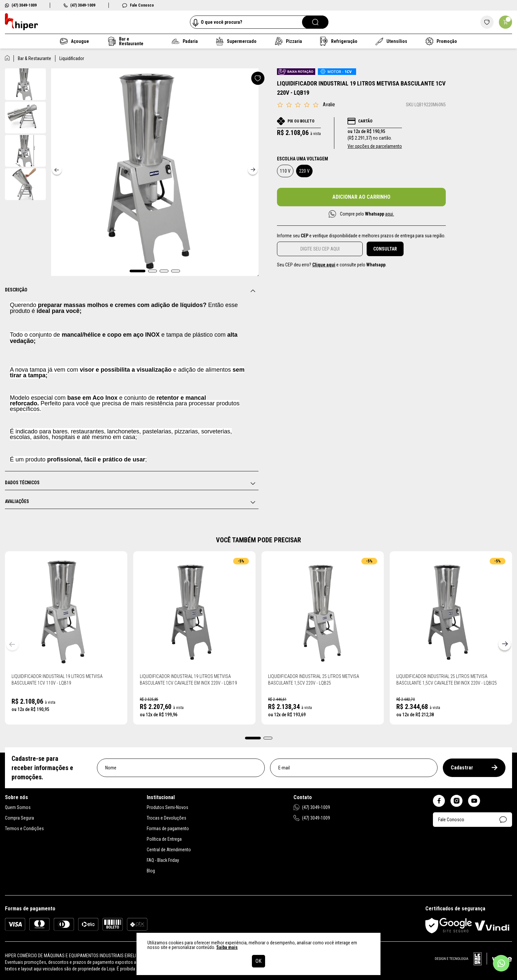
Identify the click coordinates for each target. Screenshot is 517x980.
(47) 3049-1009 (21, 5)
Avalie (329, 105)
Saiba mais (227, 947)
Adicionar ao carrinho (361, 197)
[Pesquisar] (315, 22)
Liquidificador (72, 58)
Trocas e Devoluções (167, 818)
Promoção (441, 41)
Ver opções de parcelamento (375, 146)
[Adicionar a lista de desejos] (258, 78)
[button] (137, 271)
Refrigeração (339, 41)
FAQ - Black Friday (163, 860)
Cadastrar (474, 768)
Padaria (185, 41)
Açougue (75, 41)
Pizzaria (288, 41)
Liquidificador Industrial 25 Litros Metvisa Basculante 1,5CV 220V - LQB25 (314, 680)
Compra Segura (19, 818)
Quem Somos (18, 807)
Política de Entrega (164, 839)
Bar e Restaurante (126, 41)
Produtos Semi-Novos (167, 807)
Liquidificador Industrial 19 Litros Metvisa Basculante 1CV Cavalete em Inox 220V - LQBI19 (188, 680)
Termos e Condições (24, 828)
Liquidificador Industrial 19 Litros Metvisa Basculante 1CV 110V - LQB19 (57, 680)
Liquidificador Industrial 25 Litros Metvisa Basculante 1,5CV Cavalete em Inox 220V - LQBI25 (447, 680)
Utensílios (392, 41)
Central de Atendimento (169, 850)
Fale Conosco (138, 5)
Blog (151, 871)
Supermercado (236, 41)
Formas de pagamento (168, 828)
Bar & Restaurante (34, 58)
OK (258, 961)
